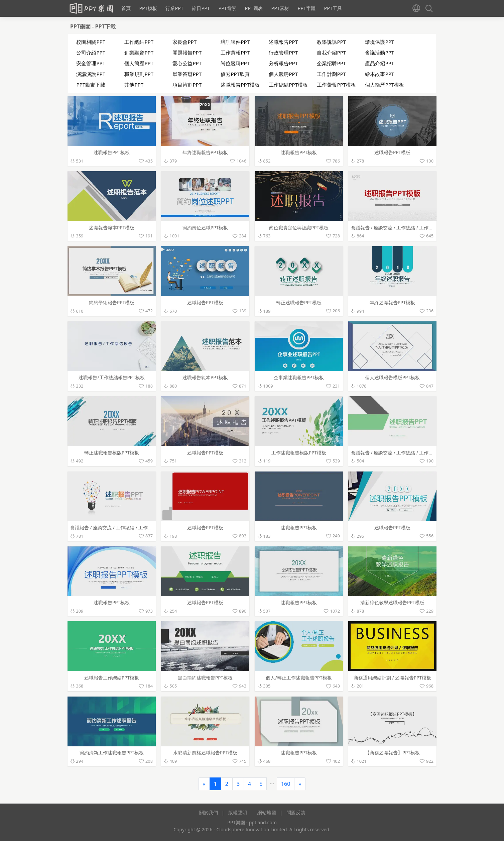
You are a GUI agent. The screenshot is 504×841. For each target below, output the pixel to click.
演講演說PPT (91, 74)
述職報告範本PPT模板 (112, 228)
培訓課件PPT (235, 42)
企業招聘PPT (331, 63)
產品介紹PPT (380, 63)
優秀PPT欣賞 (235, 74)
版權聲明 (238, 812)
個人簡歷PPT (139, 63)
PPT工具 (333, 8)
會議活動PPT (380, 52)
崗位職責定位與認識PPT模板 (299, 228)
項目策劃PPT (187, 85)
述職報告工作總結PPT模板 (112, 678)
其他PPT (134, 85)
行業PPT (174, 8)
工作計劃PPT (331, 74)
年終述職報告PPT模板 (205, 152)
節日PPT (201, 8)
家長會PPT (184, 42)
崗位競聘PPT (235, 63)
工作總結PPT (139, 42)
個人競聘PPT (283, 74)
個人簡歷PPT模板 (385, 85)
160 (286, 784)
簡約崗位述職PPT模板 (205, 228)
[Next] (300, 784)
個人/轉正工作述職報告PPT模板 (299, 678)
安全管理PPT (91, 63)
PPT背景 (227, 8)
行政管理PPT (283, 52)
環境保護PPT (380, 42)
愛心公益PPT (187, 63)
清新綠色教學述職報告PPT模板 (392, 602)
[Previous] (204, 784)
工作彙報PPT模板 (336, 85)
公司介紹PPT (91, 52)
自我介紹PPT (331, 52)
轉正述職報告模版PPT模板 (112, 453)
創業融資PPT (139, 52)
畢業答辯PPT (187, 74)
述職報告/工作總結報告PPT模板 (111, 377)
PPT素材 (280, 8)
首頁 (126, 8)
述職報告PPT (283, 42)
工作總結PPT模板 (288, 85)
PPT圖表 (254, 8)
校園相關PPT (91, 42)
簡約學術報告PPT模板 (112, 302)
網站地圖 (267, 812)
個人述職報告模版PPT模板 (392, 377)
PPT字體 (306, 8)
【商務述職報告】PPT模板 (392, 753)
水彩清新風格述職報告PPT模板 (205, 753)
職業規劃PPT (139, 74)
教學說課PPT (331, 42)
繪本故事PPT (380, 74)
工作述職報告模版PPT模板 (299, 453)
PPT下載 (105, 26)
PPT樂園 (81, 26)
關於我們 (209, 812)
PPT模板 (148, 8)
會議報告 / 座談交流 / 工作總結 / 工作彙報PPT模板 (403, 228)
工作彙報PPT (235, 52)
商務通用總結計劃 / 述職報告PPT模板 (392, 678)
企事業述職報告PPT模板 (299, 377)
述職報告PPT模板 (240, 85)
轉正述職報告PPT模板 (299, 302)
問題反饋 (296, 812)
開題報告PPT (187, 52)
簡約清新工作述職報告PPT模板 (112, 753)
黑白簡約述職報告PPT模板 (205, 678)
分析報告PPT (283, 63)
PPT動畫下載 (91, 85)
